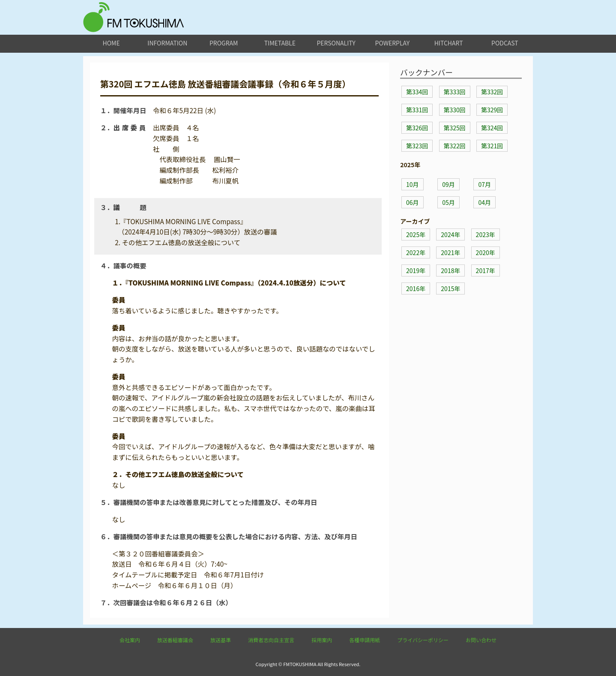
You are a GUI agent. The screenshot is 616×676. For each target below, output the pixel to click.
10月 (413, 184)
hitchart (449, 43)
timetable (280, 43)
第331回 (417, 110)
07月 (484, 184)
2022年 (416, 252)
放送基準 (221, 640)
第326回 (417, 128)
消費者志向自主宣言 (271, 640)
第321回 (492, 146)
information (167, 43)
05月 (449, 202)
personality (336, 43)
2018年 (450, 270)
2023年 (486, 234)
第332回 (492, 92)
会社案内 (130, 640)
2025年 (416, 234)
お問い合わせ (481, 640)
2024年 (450, 234)
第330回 (455, 110)
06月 (413, 202)
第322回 (455, 146)
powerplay (393, 43)
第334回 (417, 92)
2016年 (416, 288)
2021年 (450, 252)
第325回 (455, 128)
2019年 (416, 270)
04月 (484, 202)
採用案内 (322, 640)
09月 (449, 184)
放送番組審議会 (175, 640)
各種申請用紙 (365, 640)
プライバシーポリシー (423, 640)
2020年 (486, 252)
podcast (505, 43)
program (224, 43)
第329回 (492, 110)
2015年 (450, 288)
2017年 (486, 270)
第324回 (492, 128)
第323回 (417, 146)
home (111, 43)
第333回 (455, 92)
